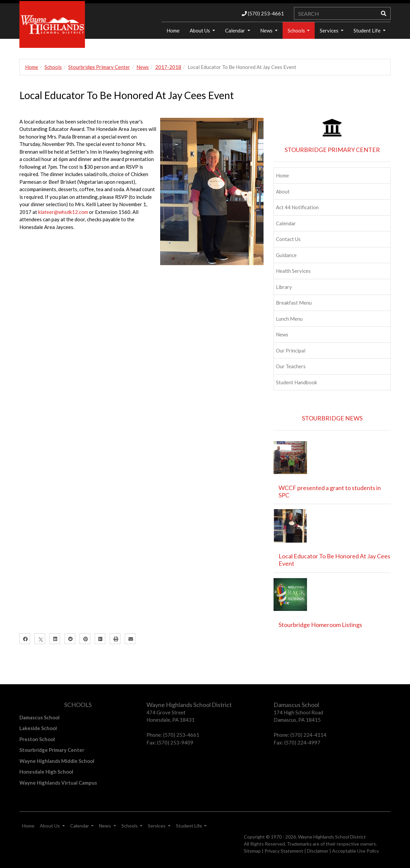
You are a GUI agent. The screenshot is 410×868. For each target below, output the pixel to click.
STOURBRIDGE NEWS (332, 418)
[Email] (130, 639)
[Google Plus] (100, 639)
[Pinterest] (85, 639)
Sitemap (252, 851)
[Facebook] (25, 639)
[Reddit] (70, 639)
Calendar (236, 30)
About (283, 191)
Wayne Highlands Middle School (57, 761)
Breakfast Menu (294, 303)
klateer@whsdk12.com (64, 212)
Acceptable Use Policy (355, 851)
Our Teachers (291, 366)
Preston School (37, 739)
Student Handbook (296, 382)
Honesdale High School (46, 772)
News (267, 30)
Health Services (293, 271)
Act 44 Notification (297, 207)
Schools (297, 30)
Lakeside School (38, 728)
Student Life (368, 30)
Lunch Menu (289, 319)
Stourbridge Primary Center (99, 67)
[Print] (115, 639)
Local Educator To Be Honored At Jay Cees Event (334, 560)
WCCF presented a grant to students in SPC (330, 491)
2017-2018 (168, 67)
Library (284, 287)
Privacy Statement (284, 851)
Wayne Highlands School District (332, 837)
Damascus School (39, 717)
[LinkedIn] (55, 639)
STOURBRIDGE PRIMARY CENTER (332, 150)
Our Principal (291, 350)
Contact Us (288, 239)
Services (330, 30)
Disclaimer (318, 851)
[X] (40, 639)
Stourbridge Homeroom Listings (320, 625)
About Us (200, 30)
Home (173, 30)
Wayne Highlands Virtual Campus (58, 783)
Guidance (286, 255)
